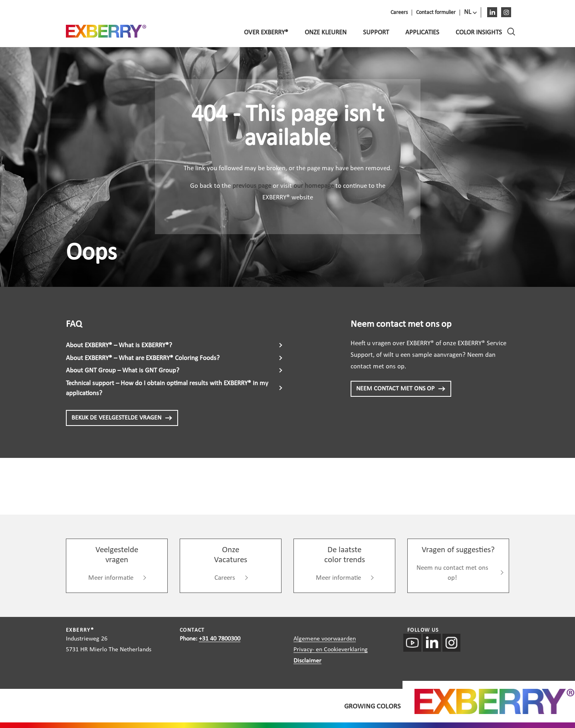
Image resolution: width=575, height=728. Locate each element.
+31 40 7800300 (220, 639)
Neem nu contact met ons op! (452, 573)
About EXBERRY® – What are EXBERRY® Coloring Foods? (143, 358)
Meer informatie (111, 578)
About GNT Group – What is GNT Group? (123, 371)
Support (376, 33)
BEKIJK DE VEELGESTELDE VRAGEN (122, 418)
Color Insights (479, 33)
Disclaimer (307, 661)
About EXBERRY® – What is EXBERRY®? (119, 345)
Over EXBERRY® (266, 33)
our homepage (314, 186)
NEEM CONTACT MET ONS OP (401, 389)
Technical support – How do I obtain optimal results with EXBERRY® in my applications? (167, 389)
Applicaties (422, 33)
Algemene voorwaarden (325, 639)
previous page (252, 186)
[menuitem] (471, 12)
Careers (225, 578)
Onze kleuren (326, 33)
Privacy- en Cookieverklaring (331, 650)
